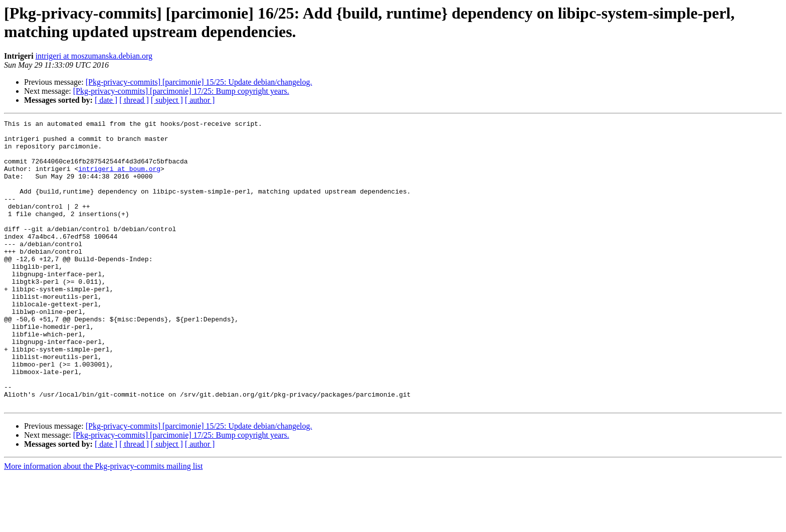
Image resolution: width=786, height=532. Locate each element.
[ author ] (200, 100)
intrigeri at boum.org (119, 179)
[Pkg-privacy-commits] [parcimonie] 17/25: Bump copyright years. (181, 91)
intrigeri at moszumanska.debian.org (94, 56)
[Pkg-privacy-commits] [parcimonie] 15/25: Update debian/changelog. (199, 82)
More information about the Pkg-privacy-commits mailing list (103, 523)
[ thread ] (134, 100)
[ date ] (106, 100)
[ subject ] (167, 100)
